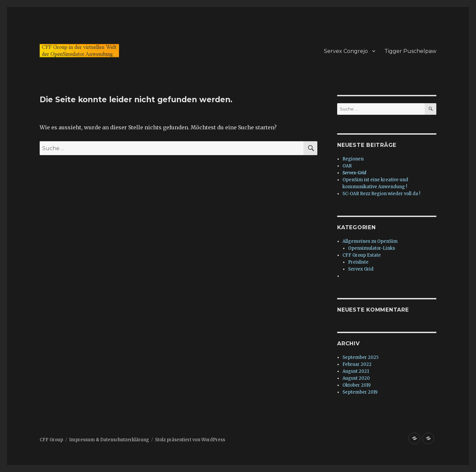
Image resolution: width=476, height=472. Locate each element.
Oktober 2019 (357, 385)
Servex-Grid (354, 173)
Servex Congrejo (346, 51)
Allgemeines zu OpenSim (370, 241)
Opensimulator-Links (372, 248)
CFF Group (51, 440)
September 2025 (360, 357)
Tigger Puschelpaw (410, 51)
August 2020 (356, 378)
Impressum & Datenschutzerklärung (109, 440)
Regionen (353, 159)
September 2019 (360, 392)
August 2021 (356, 371)
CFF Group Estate (362, 255)
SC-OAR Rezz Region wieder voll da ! (381, 194)
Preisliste (358, 262)
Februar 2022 (357, 364)
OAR (347, 166)
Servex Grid (361, 269)
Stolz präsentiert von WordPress (190, 440)
